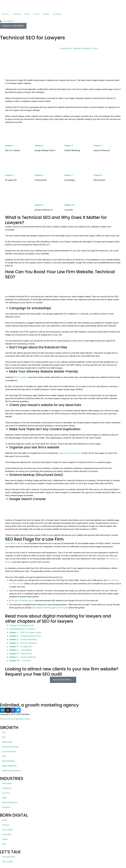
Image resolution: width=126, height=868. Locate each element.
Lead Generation (9, 752)
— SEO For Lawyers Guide (25, 632)
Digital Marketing (9, 766)
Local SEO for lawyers (15, 543)
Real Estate (7, 784)
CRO (4, 757)
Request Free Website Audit (21, 625)
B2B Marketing (8, 761)
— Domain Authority (22, 657)
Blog (4, 844)
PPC (4, 738)
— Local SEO (20, 661)
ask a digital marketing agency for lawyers (50, 608)
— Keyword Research (23, 643)
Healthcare (7, 788)
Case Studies (8, 830)
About (27, 14)
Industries (17, 14)
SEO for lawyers (21, 377)
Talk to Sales (8, 862)
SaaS (4, 798)
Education (6, 807)
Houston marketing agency (23, 601)
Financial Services (10, 803)
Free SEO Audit (9, 857)
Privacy (3, 719)
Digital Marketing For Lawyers (22, 629)
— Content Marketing (23, 639)
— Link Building (20, 650)
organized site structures (69, 453)
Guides (5, 839)
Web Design (7, 742)
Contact (27, 719)
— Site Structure (21, 654)
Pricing (36, 14)
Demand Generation (11, 747)
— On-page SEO (21, 647)
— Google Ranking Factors (25, 636)
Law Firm (6, 793)
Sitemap (19, 719)
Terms (11, 719)
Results (46, 14)
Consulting (7, 835)
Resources (58, 14)
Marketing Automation (12, 771)
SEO (4, 733)
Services (5, 14)
